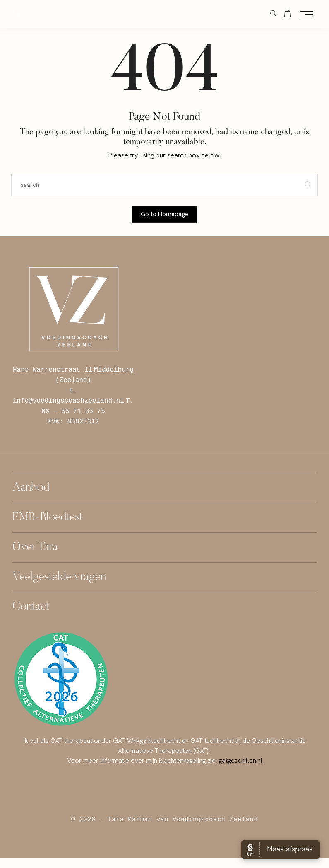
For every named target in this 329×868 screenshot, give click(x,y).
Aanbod (31, 488)
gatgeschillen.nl (240, 760)
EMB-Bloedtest (48, 518)
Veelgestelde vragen (59, 577)
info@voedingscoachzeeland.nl (68, 401)
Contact (31, 607)
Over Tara (35, 548)
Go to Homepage (164, 214)
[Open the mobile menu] (306, 15)
